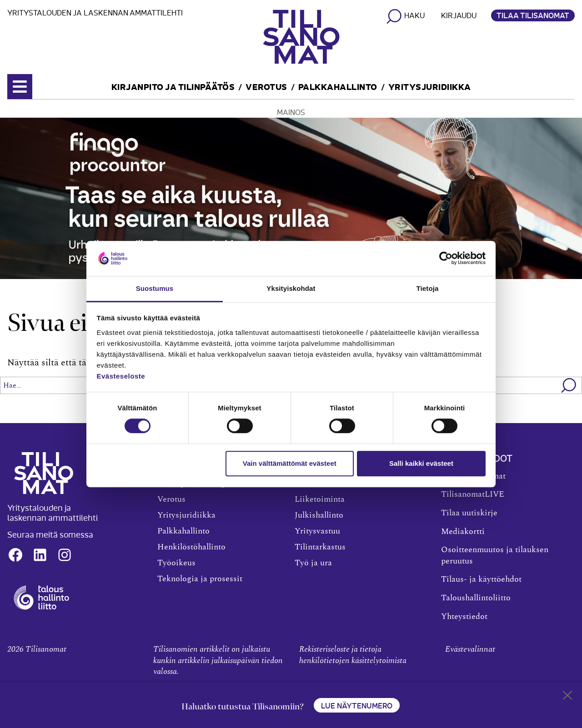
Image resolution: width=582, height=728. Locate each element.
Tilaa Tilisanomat (533, 15)
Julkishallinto (319, 515)
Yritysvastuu (317, 531)
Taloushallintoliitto (476, 598)
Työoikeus (176, 563)
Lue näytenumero (357, 705)
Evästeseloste (121, 376)
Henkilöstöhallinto (191, 547)
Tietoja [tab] (428, 288)
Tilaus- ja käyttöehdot (481, 579)
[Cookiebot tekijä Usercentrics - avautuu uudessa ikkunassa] (446, 259)
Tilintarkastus (320, 547)
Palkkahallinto (338, 86)
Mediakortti (463, 532)
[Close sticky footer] (567, 697)
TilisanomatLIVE (473, 494)
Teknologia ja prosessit (200, 579)
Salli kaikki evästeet (421, 463)
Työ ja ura (313, 563)
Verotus (266, 86)
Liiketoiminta (320, 499)
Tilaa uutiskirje (469, 513)
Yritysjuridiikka (430, 86)
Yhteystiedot (464, 617)
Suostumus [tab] (155, 288)
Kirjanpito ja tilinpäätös (173, 86)
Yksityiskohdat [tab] (291, 288)
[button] (569, 385)
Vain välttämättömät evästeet (290, 463)
